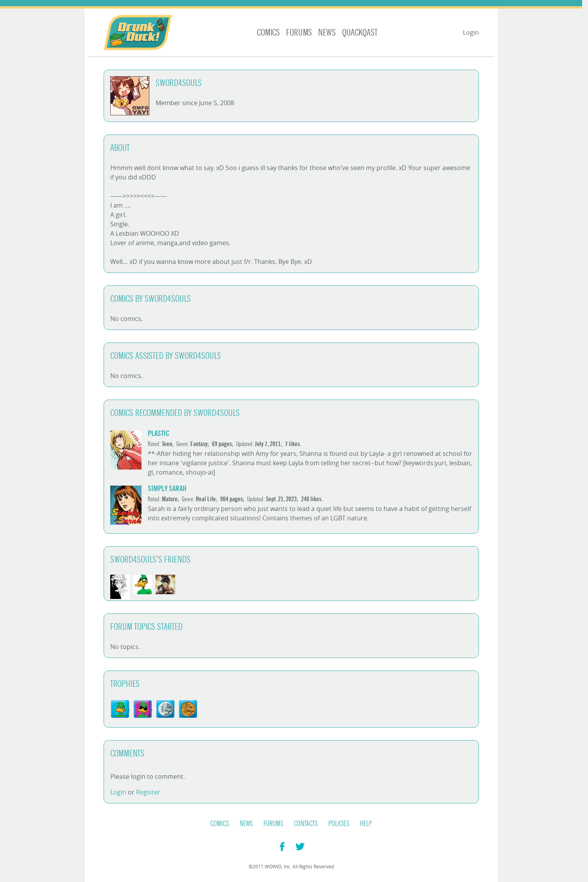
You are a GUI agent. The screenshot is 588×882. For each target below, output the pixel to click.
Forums (299, 33)
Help (366, 824)
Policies (339, 824)
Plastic (159, 433)
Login (471, 32)
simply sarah (167, 489)
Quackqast (360, 33)
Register (148, 792)
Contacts (306, 824)
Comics (268, 33)
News (327, 33)
